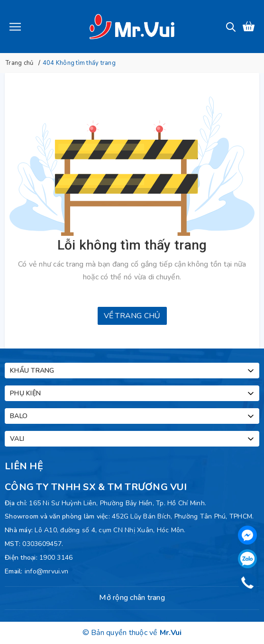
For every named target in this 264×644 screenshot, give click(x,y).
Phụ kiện (133, 394)
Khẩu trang (133, 371)
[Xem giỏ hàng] (249, 26)
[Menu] (15, 27)
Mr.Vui (171, 633)
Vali (133, 439)
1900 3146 (56, 558)
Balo (133, 416)
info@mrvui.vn (46, 571)
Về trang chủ (132, 316)
